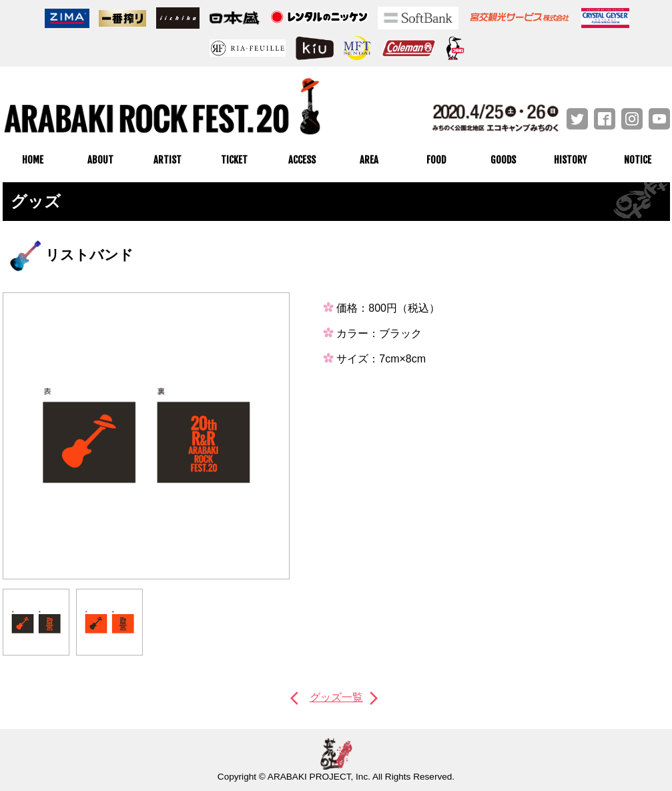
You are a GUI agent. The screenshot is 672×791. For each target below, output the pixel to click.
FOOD (436, 160)
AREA (369, 160)
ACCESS (302, 160)
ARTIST (167, 160)
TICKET (234, 160)
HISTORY (570, 160)
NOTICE (638, 160)
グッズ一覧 (336, 697)
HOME (33, 160)
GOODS (503, 160)
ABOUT (100, 160)
